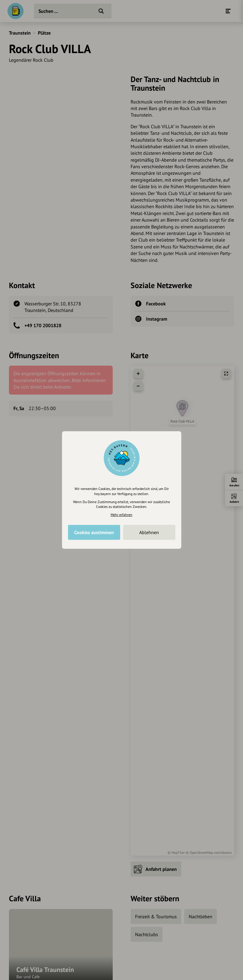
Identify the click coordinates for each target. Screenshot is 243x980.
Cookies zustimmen (94, 532)
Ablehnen (149, 532)
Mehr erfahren (121, 515)
